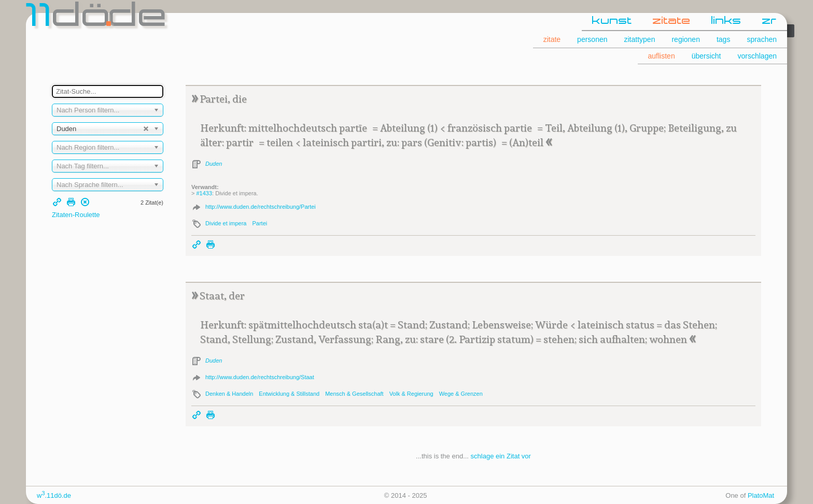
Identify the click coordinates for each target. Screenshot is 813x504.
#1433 (204, 193)
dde (97, 18)
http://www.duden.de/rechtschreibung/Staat (260, 377)
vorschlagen (758, 56)
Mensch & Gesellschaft (354, 394)
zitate (672, 21)
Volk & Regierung (411, 394)
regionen (686, 39)
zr (769, 21)
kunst (612, 21)
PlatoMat (761, 495)
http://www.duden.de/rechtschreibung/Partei (261, 207)
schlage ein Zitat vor (501, 456)
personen (592, 39)
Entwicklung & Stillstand (289, 394)
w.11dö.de (54, 495)
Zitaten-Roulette (76, 215)
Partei (260, 223)
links (726, 21)
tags (723, 39)
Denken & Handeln (229, 394)
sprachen (762, 39)
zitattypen (640, 39)
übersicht (706, 56)
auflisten (662, 56)
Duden (214, 164)
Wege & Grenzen (461, 394)
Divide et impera (226, 223)
